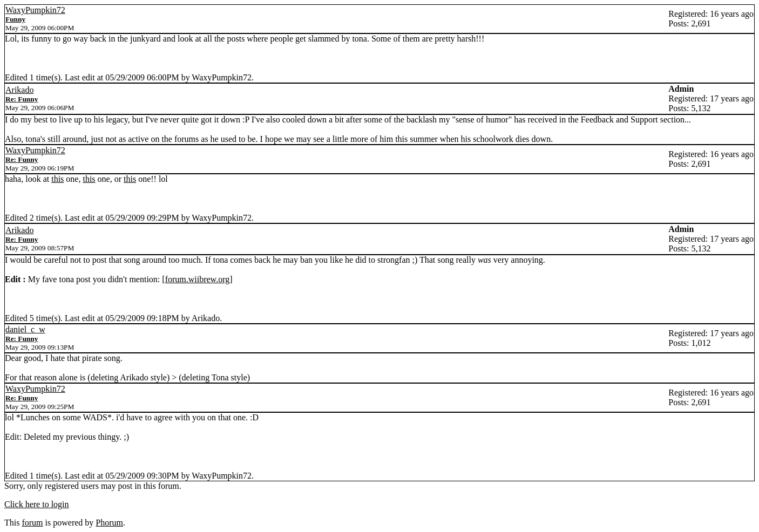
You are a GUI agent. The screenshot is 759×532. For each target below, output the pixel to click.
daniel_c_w (25, 329)
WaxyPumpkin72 (35, 10)
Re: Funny (22, 99)
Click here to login (37, 504)
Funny (15, 19)
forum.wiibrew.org (198, 279)
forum (32, 523)
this (57, 179)
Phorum (109, 523)
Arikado (19, 90)
